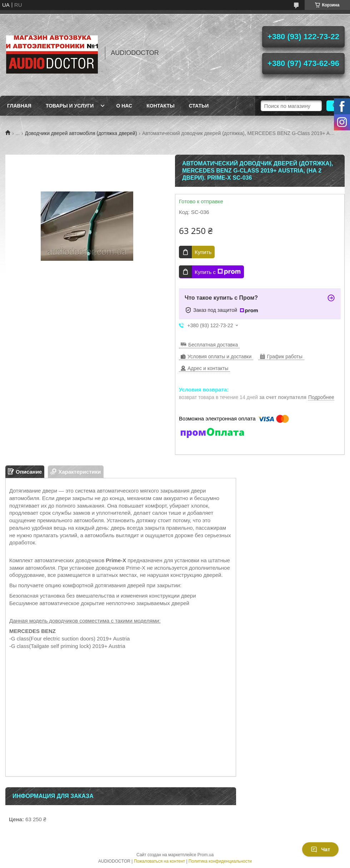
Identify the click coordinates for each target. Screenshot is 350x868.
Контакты (160, 106)
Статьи (199, 106)
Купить (203, 252)
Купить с (218, 272)
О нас (124, 106)
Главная (19, 106)
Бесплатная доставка (213, 345)
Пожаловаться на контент (159, 861)
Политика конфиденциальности (220, 861)
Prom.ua (206, 855)
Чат (320, 849)
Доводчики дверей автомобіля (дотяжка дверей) (81, 133)
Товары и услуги (70, 106)
